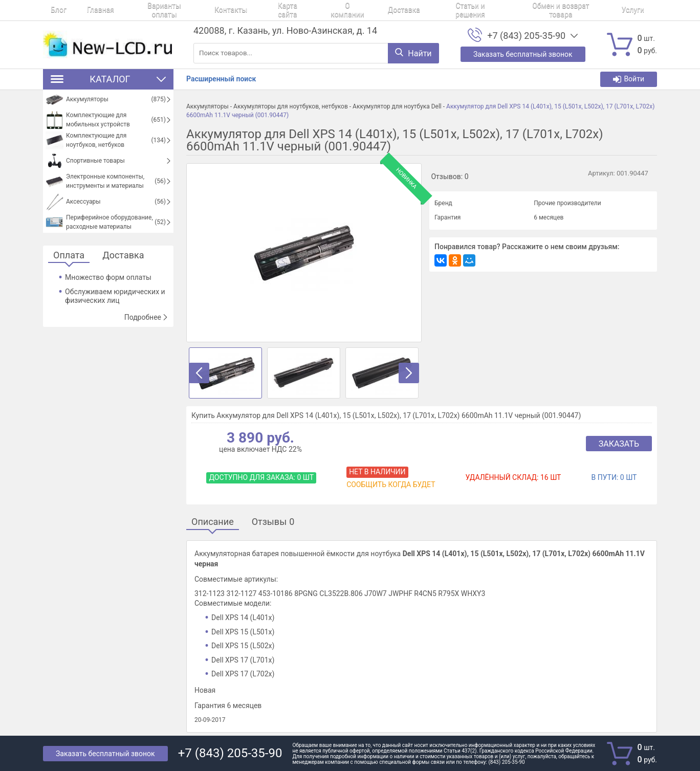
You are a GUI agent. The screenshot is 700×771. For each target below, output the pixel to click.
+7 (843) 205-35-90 (526, 36)
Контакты (201, 10)
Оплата (69, 256)
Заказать (619, 444)
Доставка (353, 10)
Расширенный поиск (221, 79)
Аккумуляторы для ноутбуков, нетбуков (291, 106)
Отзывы (273, 522)
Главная (85, 10)
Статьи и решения (413, 10)
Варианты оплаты (142, 10)
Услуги (562, 10)
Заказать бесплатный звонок (105, 754)
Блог (51, 10)
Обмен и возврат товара (496, 10)
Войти (629, 79)
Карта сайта (251, 10)
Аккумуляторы (207, 106)
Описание (213, 522)
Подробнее (146, 317)
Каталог (108, 79)
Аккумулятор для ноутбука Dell (397, 106)
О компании (304, 10)
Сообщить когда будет (391, 484)
